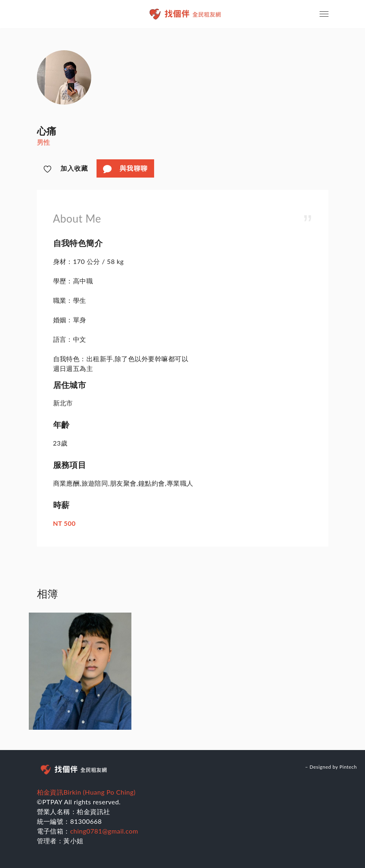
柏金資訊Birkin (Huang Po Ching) (86, 792)
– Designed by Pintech (331, 767)
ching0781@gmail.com (104, 831)
